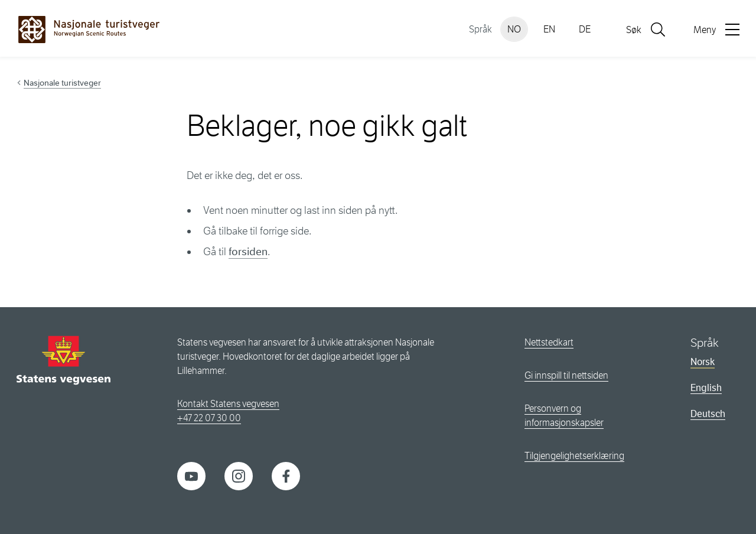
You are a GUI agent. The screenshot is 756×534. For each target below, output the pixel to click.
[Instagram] (239, 475)
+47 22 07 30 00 (209, 418)
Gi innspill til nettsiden (566, 375)
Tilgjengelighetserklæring (574, 456)
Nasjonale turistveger (62, 83)
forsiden (248, 252)
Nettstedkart (549, 342)
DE (585, 29)
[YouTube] (191, 475)
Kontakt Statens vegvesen (228, 404)
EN (549, 29)
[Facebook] (286, 475)
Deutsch (708, 414)
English (706, 388)
